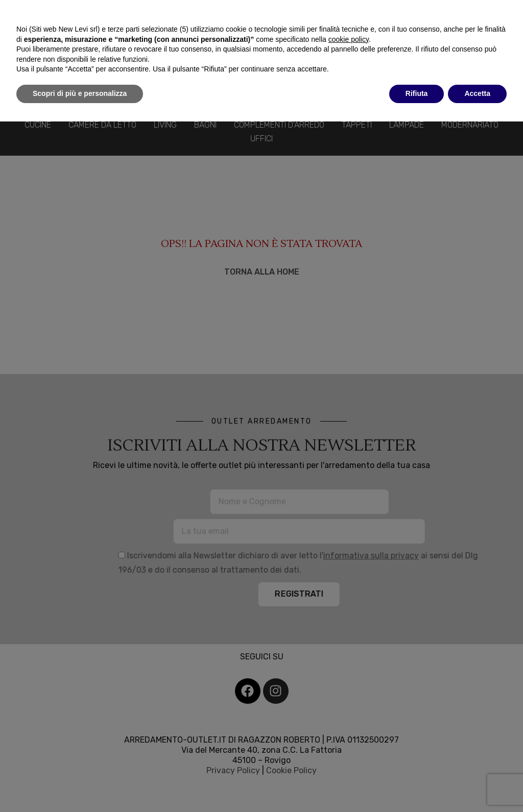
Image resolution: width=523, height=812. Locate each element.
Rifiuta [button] (417, 93)
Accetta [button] (477, 93)
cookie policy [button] (349, 39)
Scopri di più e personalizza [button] (80, 93)
